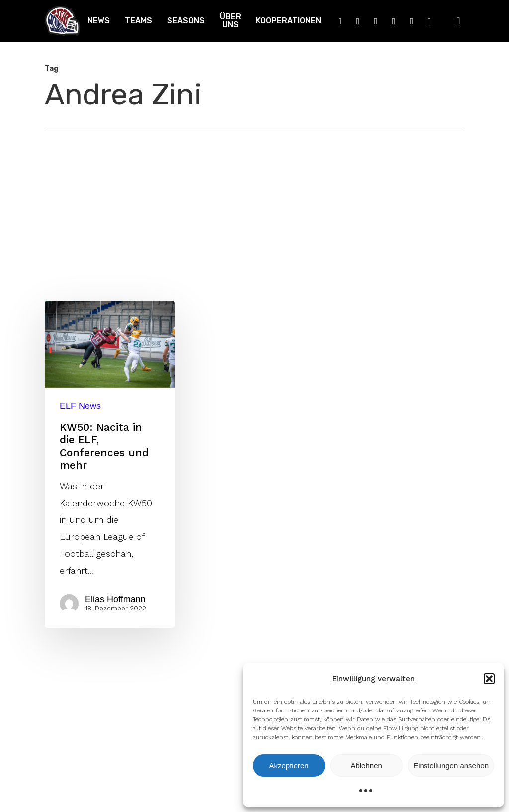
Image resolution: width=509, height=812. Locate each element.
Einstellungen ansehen (451, 765)
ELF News (80, 406)
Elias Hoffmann (115, 599)
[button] (489, 679)
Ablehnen (366, 765)
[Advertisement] (254, 206)
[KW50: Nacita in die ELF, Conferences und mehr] (110, 464)
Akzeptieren (289, 765)
